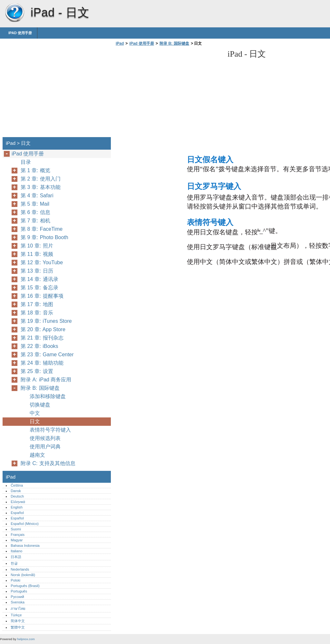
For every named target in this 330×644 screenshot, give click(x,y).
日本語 (16, 557)
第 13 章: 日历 (37, 271)
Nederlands (20, 569)
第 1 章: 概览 (35, 170)
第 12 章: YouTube (42, 262)
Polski (15, 580)
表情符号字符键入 (50, 430)
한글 (14, 563)
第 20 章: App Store (43, 329)
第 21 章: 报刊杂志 (42, 338)
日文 (35, 421)
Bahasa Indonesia (25, 546)
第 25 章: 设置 (37, 371)
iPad (15, 13)
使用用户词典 (45, 447)
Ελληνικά (18, 502)
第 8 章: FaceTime (42, 229)
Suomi (16, 529)
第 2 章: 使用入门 (41, 179)
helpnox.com (26, 639)
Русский (17, 597)
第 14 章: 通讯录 (39, 279)
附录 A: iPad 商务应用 (46, 380)
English (17, 507)
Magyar (17, 540)
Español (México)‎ (24, 524)
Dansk (16, 491)
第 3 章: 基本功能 (41, 187)
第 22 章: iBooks (39, 346)
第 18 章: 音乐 (37, 313)
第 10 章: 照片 (37, 246)
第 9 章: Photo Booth (44, 237)
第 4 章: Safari (37, 196)
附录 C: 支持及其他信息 (48, 463)
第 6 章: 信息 (35, 212)
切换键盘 (40, 405)
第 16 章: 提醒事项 (42, 296)
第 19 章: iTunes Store (46, 321)
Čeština (17, 485)
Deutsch (17, 496)
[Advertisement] (168, 93)
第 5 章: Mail (35, 204)
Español (17, 513)
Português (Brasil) (25, 586)
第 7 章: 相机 (35, 221)
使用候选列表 (45, 438)
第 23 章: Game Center (47, 355)
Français (18, 535)
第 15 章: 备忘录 (39, 288)
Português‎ (19, 591)
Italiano (16, 551)
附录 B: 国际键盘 (174, 43)
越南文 (37, 455)
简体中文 (18, 621)
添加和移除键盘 (48, 396)
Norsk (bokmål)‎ (23, 575)
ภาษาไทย (18, 609)
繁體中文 (18, 627)
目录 (26, 162)
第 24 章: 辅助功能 (42, 363)
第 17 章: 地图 (37, 304)
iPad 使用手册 (20, 33)
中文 (35, 413)
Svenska (18, 602)
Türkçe (16, 615)
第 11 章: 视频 (37, 254)
